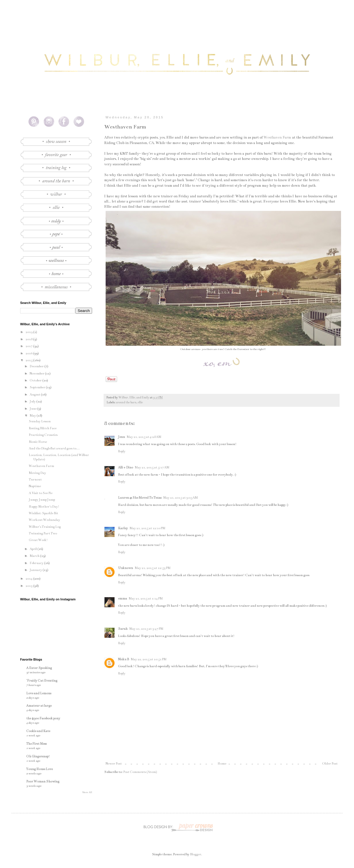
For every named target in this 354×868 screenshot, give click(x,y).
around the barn (126, 402)
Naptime (35, 486)
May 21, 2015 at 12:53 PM (153, 568)
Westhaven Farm (277, 137)
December (37, 366)
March (35, 556)
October (36, 380)
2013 (29, 586)
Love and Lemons (39, 693)
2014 (29, 579)
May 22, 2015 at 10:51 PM (149, 659)
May (33, 416)
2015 (29, 360)
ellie (140, 402)
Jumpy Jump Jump (42, 500)
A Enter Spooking (39, 668)
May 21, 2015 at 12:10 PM (147, 528)
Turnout (35, 480)
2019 (29, 332)
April (34, 549)
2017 (29, 346)
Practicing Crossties (43, 435)
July (33, 401)
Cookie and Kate (38, 731)
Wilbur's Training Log (45, 527)
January (36, 570)
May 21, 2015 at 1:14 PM (146, 598)
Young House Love (39, 769)
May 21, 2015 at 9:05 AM (180, 498)
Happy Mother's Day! (44, 507)
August (35, 395)
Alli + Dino (125, 467)
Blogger (196, 854)
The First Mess (36, 744)
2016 (29, 353)
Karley (123, 528)
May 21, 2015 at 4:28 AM (144, 437)
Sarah (123, 629)
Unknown (125, 568)
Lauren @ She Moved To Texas (140, 498)
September (38, 387)
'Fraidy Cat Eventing (42, 681)
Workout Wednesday (44, 520)
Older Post (330, 764)
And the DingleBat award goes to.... (54, 448)
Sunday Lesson (40, 421)
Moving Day (37, 473)
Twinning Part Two (43, 533)
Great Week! (38, 540)
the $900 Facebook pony (43, 718)
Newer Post (114, 764)
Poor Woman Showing (43, 781)
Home (222, 764)
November (37, 374)
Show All (87, 792)
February (37, 563)
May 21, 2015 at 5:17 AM (152, 467)
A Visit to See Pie (41, 493)
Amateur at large (39, 706)
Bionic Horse (38, 442)
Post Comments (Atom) (140, 772)
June (33, 409)
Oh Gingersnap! (38, 756)
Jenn (121, 437)
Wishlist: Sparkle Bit (43, 513)
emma (122, 598)
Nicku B (123, 659)
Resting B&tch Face (43, 428)
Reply (122, 451)
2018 (29, 339)
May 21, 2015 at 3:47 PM (146, 629)
